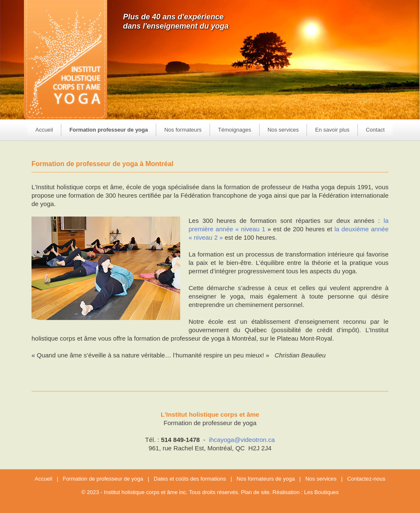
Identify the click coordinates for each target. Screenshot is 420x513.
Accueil (44, 130)
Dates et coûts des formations (190, 479)
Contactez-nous (366, 479)
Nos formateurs (183, 130)
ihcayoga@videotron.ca (242, 440)
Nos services (321, 479)
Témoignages (235, 130)
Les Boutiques (321, 492)
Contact (375, 130)
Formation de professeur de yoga (103, 479)
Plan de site (255, 492)
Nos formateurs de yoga (266, 479)
